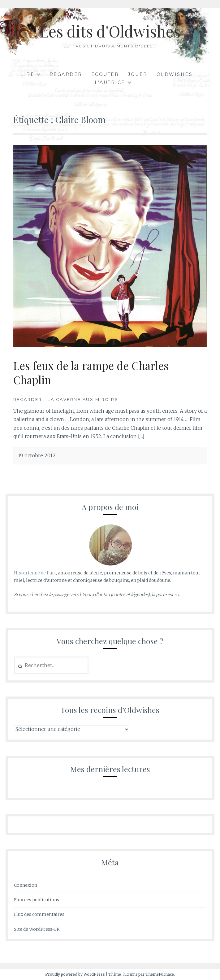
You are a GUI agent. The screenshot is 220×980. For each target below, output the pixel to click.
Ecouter (105, 74)
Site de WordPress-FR (37, 929)
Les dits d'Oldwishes (110, 31)
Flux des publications (37, 900)
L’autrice (110, 82)
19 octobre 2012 (37, 455)
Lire (27, 74)
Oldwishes (175, 74)
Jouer (138, 74)
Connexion (26, 885)
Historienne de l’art (35, 573)
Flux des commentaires (39, 914)
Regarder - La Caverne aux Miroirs (66, 399)
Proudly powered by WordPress (75, 974)
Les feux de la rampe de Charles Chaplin (91, 373)
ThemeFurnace (160, 974)
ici (177, 595)
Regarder (66, 74)
